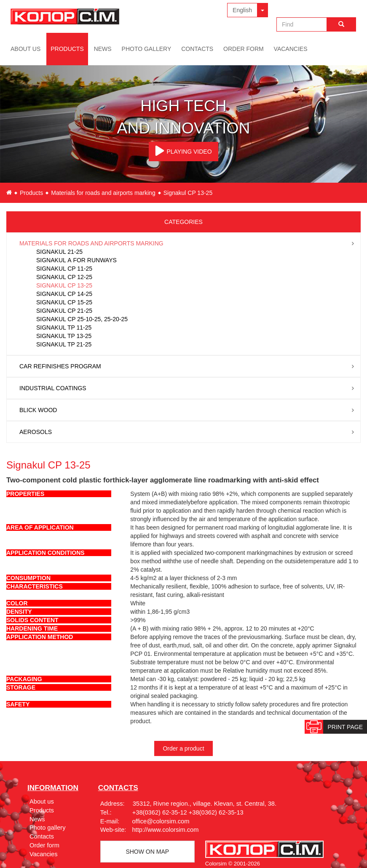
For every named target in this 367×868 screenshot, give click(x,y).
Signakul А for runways (76, 260)
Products (67, 49)
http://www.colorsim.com (165, 830)
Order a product (183, 748)
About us (25, 49)
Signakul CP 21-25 (64, 311)
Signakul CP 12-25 (64, 277)
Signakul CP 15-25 (64, 302)
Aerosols (36, 432)
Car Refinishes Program (60, 366)
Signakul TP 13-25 (64, 336)
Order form (244, 49)
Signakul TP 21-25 (64, 344)
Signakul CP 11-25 (64, 269)
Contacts (197, 49)
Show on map (147, 852)
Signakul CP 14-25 (64, 294)
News (103, 49)
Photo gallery (147, 49)
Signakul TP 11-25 (64, 327)
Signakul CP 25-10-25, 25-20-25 (82, 319)
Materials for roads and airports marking (103, 193)
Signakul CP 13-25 (64, 285)
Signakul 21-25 (59, 252)
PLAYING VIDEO (183, 151)
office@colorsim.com (161, 821)
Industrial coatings (53, 388)
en (9, 192)
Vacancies (291, 49)
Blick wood (38, 410)
